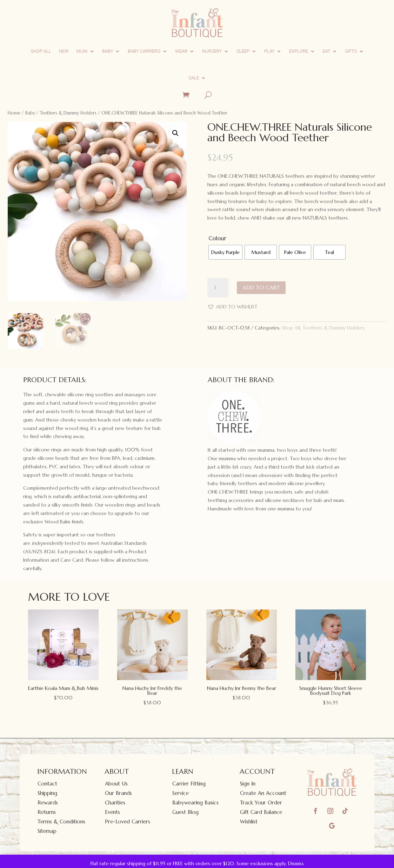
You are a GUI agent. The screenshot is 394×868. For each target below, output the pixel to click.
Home (14, 113)
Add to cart (261, 287)
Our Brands (118, 793)
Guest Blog (185, 812)
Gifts (351, 51)
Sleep (243, 51)
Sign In (248, 784)
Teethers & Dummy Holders (68, 113)
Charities (115, 802)
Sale (194, 78)
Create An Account (263, 793)
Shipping (47, 793)
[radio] (225, 252)
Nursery (212, 51)
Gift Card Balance (261, 812)
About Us (116, 784)
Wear (181, 51)
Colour (217, 238)
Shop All (41, 51)
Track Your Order (261, 802)
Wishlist (249, 821)
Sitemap (47, 831)
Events (112, 812)
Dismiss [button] (296, 863)
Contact (47, 784)
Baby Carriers (144, 51)
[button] (175, 133)
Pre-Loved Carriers (128, 821)
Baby (108, 51)
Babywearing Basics (195, 802)
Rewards (48, 802)
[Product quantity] (218, 288)
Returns (47, 812)
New (64, 51)
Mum (82, 51)
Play (269, 51)
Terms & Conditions (61, 821)
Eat (326, 51)
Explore (299, 51)
